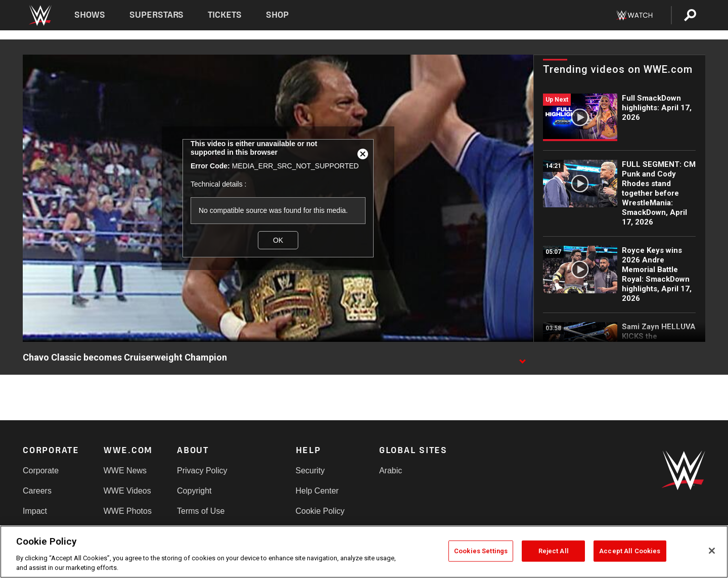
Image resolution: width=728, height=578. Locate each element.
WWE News (125, 471)
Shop (277, 15)
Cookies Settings (481, 551)
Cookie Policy (320, 511)
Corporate (41, 471)
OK (278, 240)
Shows (90, 15)
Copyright (194, 491)
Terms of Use (201, 511)
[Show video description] (522, 358)
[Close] (712, 551)
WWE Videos (127, 491)
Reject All (554, 551)
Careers (37, 491)
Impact (35, 511)
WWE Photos (128, 511)
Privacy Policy (202, 471)
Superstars (157, 15)
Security (310, 471)
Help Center (317, 491)
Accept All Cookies (630, 551)
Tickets (225, 15)
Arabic (391, 471)
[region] (364, 552)
